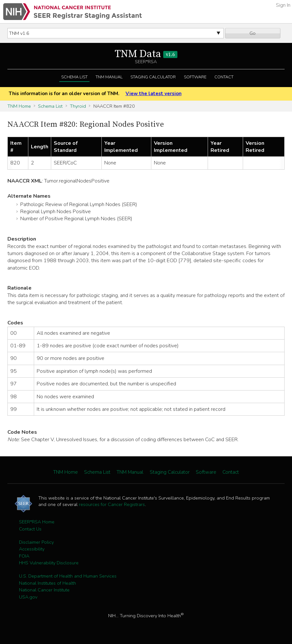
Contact (224, 77)
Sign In (283, 5)
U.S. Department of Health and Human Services (68, 576)
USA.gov (28, 597)
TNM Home (19, 106)
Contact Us (30, 529)
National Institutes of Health (47, 583)
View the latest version (154, 94)
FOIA (24, 556)
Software (195, 77)
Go (253, 33)
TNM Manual (109, 77)
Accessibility (32, 549)
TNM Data (146, 54)
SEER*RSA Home (37, 522)
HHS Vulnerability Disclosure (49, 563)
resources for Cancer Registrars (112, 504)
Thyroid (78, 106)
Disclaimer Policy (36, 542)
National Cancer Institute (44, 590)
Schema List (74, 77)
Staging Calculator (153, 77)
